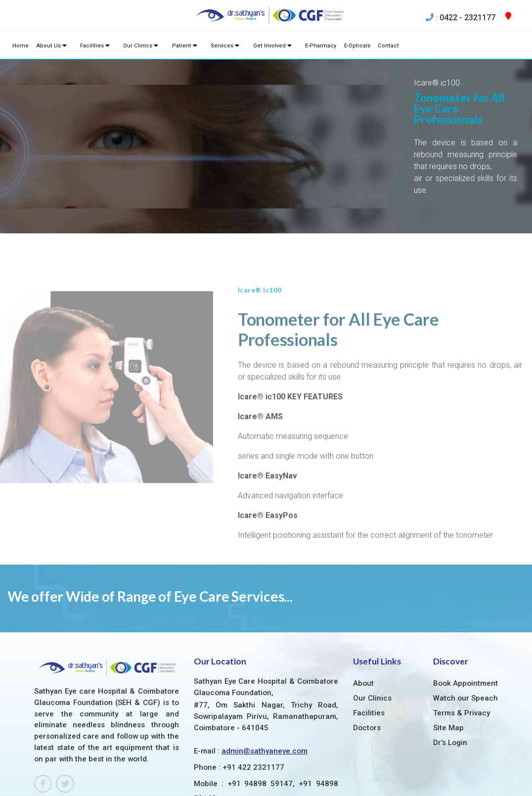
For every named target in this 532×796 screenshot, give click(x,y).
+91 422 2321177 (253, 711)
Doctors (367, 671)
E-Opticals (352, 46)
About (363, 627)
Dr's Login (450, 686)
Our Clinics (139, 46)
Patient (182, 46)
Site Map (448, 671)
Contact (382, 46)
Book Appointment (465, 627)
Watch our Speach (465, 642)
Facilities (94, 46)
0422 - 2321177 (467, 18)
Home (21, 46)
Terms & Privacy (462, 657)
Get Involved (268, 46)
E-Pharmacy (316, 46)
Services (222, 46)
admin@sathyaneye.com (265, 695)
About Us (51, 46)
